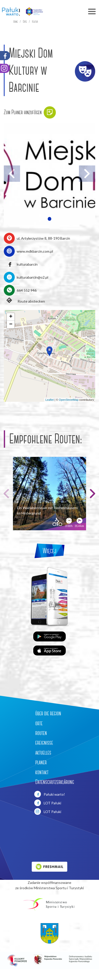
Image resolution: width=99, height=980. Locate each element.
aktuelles (43, 753)
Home (15, 22)
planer (41, 762)
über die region (48, 713)
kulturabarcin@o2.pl (32, 277)
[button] (49, 219)
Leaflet (50, 400)
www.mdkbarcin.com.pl (35, 251)
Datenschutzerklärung (55, 782)
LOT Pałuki (48, 803)
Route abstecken (24, 301)
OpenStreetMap (69, 400)
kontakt (42, 772)
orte (39, 723)
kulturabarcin (27, 264)
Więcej (49, 551)
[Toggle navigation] (73, 11)
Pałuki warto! (50, 794)
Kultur (35, 22)
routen (41, 733)
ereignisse (44, 743)
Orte (25, 22)
